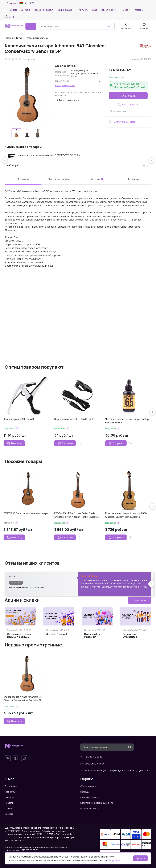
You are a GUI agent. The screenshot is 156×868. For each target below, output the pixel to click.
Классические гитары (37, 38)
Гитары (20, 38)
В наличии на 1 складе (125, 122)
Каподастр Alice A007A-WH (19, 419)
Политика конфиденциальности (97, 803)
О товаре (23, 179)
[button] (122, 77)
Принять (140, 858)
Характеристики (60, 179)
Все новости (139, 600)
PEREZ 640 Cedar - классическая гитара (26, 513)
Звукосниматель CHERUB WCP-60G (74, 419)
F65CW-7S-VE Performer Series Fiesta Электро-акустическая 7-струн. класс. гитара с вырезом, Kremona (76, 515)
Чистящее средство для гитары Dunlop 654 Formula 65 (127, 421)
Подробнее (114, 860)
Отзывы (96, 179)
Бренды (9, 814)
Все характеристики (65, 85)
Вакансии (10, 797)
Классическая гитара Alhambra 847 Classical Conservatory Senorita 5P (23, 699)
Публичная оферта (90, 808)
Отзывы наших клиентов (32, 563)
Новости (9, 803)
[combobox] (77, 26)
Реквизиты (10, 792)
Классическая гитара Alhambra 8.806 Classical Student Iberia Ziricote (126, 515)
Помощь (85, 792)
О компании (11, 786)
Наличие (133, 179)
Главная (9, 38)
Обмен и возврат (89, 786)
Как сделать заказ (89, 797)
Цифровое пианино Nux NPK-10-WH (27, 587)
